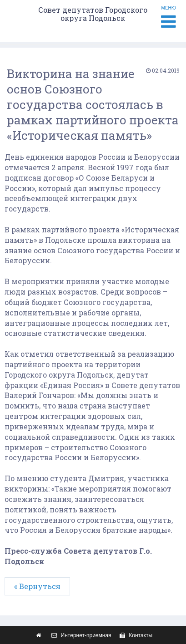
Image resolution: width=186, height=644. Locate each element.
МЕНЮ (169, 18)
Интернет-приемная (80, 635)
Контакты (135, 635)
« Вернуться (37, 586)
